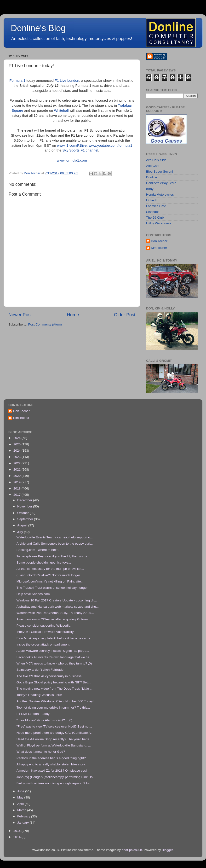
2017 (17, 495)
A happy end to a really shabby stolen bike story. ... (53, 764)
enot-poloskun (132, 850)
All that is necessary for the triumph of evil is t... (50, 569)
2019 (17, 482)
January (23, 823)
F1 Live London (67, 81)
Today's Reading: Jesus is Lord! (39, 695)
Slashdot (152, 212)
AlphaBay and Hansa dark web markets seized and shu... (58, 607)
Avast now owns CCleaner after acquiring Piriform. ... (54, 619)
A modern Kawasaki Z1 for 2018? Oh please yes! (52, 771)
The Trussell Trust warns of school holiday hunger (52, 588)
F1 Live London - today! (34, 714)
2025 (17, 444)
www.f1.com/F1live (72, 146)
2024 (17, 451)
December (25, 500)
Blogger (167, 850)
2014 (17, 837)
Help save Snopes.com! (34, 594)
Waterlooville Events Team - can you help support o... (55, 537)
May (21, 797)
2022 (17, 463)
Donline (152, 177)
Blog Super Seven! (160, 172)
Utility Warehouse (159, 223)
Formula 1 (17, 81)
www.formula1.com (72, 160)
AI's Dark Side (156, 160)
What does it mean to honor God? (41, 752)
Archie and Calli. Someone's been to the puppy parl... (55, 544)
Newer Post (20, 315)
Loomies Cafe (156, 206)
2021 (17, 469)
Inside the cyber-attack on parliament (43, 644)
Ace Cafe (153, 166)
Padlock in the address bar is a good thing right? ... (53, 758)
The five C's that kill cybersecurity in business (49, 676)
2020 (17, 476)
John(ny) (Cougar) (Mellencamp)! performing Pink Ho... (56, 777)
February (24, 816)
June (21, 791)
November (25, 506)
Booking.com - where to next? (38, 550)
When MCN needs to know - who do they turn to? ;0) (54, 663)
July (21, 532)
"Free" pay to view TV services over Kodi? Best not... (54, 726)
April (21, 804)
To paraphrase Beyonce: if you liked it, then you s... (53, 556)
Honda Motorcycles (160, 195)
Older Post (125, 315)
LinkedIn (152, 200)
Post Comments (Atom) (45, 324)
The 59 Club (155, 218)
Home (73, 315)
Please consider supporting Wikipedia (43, 626)
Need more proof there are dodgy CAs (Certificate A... (55, 733)
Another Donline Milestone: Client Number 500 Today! (55, 701)
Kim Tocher (159, 248)
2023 (17, 457)
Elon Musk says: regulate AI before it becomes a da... (55, 638)
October (23, 513)
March (22, 810)
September (26, 519)
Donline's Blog (38, 28)
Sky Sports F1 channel (80, 150)
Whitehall (61, 111)
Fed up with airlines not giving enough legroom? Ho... (55, 783)
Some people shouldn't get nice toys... (44, 562)
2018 (17, 488)
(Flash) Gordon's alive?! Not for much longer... (50, 575)
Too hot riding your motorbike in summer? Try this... (53, 708)
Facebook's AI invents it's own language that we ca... (54, 657)
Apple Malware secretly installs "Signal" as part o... (53, 651)
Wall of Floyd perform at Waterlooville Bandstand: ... (54, 745)
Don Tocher (159, 241)
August (23, 525)
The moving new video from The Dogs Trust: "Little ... (54, 689)
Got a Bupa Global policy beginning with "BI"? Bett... (54, 682)
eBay (150, 189)
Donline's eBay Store (161, 183)
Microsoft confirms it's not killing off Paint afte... (50, 581)
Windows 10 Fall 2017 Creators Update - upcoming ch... (57, 600)
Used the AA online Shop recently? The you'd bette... (54, 739)
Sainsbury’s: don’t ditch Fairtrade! (40, 670)
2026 (17, 438)
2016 (17, 831)
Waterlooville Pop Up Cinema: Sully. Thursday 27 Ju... (55, 613)
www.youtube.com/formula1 (110, 146)
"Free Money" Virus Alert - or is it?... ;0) (44, 720)
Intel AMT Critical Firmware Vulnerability (45, 632)
